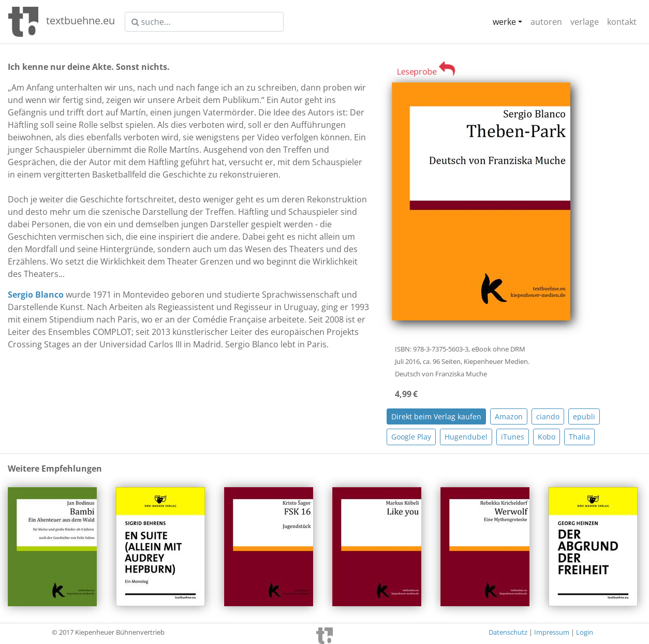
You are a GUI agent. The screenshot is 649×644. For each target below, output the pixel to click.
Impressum (552, 632)
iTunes (513, 437)
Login (585, 632)
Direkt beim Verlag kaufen (436, 416)
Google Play (411, 437)
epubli (584, 416)
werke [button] (504, 22)
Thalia (579, 437)
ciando (548, 416)
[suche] (204, 22)
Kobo (547, 437)
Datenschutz (508, 632)
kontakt (622, 22)
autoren (546, 22)
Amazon (509, 416)
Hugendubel (466, 437)
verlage (585, 22)
